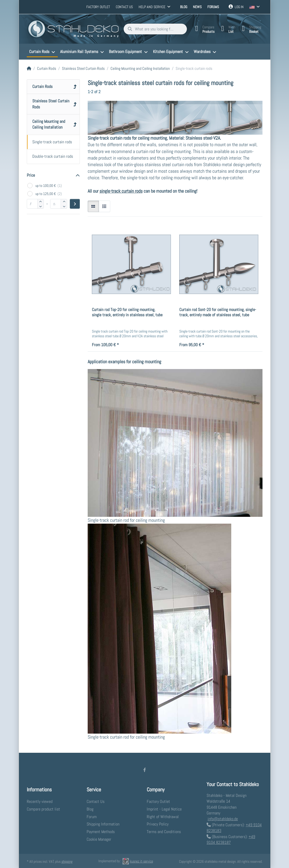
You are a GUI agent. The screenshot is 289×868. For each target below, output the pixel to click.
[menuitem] (42, 52)
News (197, 7)
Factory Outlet (98, 7)
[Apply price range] (75, 204)
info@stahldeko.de (223, 819)
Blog (184, 7)
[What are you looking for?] (153, 29)
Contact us (124, 7)
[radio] (93, 206)
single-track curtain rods (121, 191)
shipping (67, 861)
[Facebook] (145, 770)
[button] (41, 206)
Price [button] (31, 175)
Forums (213, 7)
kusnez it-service (138, 861)
